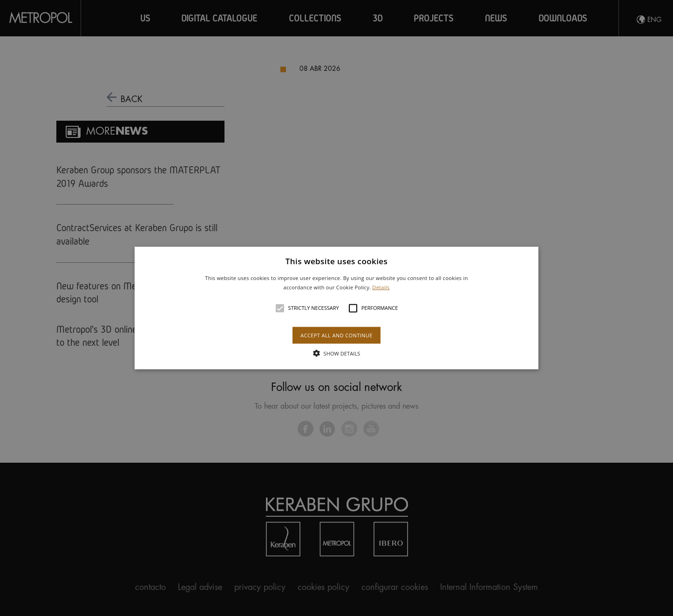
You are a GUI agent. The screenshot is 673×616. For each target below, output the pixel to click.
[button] (336, 308)
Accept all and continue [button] (336, 335)
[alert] (336, 308)
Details (381, 287)
